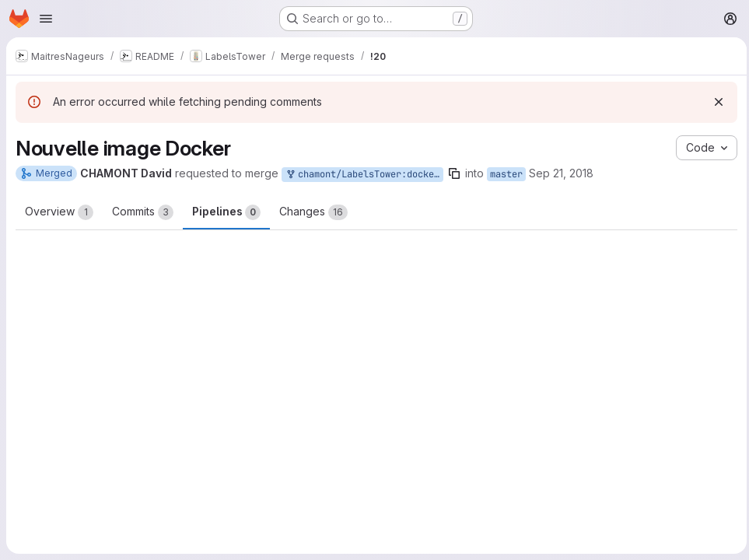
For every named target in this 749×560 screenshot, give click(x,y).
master (506, 174)
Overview (59, 212)
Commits (143, 212)
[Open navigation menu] (46, 19)
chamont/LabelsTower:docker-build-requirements (364, 175)
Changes (313, 212)
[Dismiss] (715, 102)
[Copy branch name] (454, 173)
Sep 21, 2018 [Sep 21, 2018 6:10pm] (561, 173)
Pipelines (226, 212)
